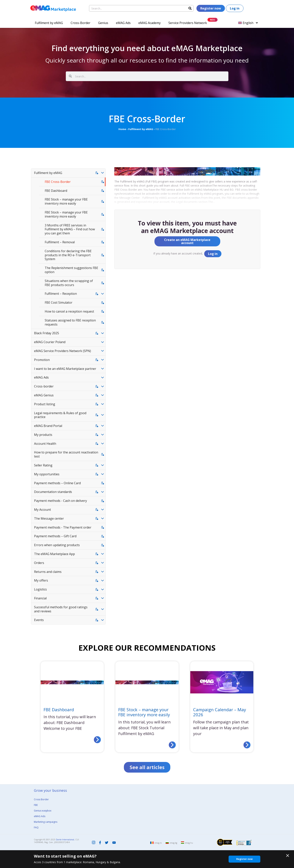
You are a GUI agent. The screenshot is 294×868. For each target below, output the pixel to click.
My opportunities (47, 474)
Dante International (65, 840)
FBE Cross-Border (58, 182)
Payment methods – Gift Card (55, 536)
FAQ (36, 827)
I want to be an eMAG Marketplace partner (65, 369)
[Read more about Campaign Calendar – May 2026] (247, 745)
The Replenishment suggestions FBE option (71, 270)
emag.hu (189, 843)
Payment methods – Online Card (57, 483)
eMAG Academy (150, 23)
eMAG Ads (123, 23)
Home (122, 129)
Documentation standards (53, 492)
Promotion (42, 360)
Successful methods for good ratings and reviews (61, 609)
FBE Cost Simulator (59, 302)
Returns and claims (48, 572)
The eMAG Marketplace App (54, 554)
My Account (42, 510)
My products (43, 435)
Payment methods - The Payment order (63, 527)
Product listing (45, 404)
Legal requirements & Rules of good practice (60, 415)
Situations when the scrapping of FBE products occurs (69, 283)
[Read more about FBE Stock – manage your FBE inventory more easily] (172, 745)
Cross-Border (81, 23)
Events (39, 620)
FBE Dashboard (56, 191)
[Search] (190, 8)
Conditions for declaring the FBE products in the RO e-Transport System (68, 255)
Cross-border (44, 386)
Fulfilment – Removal (60, 242)
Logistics (40, 589)
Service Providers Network (188, 23)
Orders (39, 563)
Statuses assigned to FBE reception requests (70, 322)
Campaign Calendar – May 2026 (220, 712)
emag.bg (173, 843)
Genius (103, 23)
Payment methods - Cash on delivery (60, 501)
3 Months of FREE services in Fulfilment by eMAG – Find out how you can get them (70, 229)
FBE (36, 805)
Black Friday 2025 (47, 333)
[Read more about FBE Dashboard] (97, 740)
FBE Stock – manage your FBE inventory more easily (66, 201)
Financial (40, 598)
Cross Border (41, 799)
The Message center (49, 518)
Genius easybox (43, 811)
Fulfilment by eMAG (49, 23)
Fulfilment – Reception (61, 294)
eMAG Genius (44, 395)
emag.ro (158, 843)
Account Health (45, 444)
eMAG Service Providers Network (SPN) (63, 351)
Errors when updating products (57, 545)
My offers (41, 580)
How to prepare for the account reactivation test (66, 454)
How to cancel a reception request (69, 311)
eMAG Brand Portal (48, 426)
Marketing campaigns (46, 822)
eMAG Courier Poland (50, 342)
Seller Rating (43, 465)
